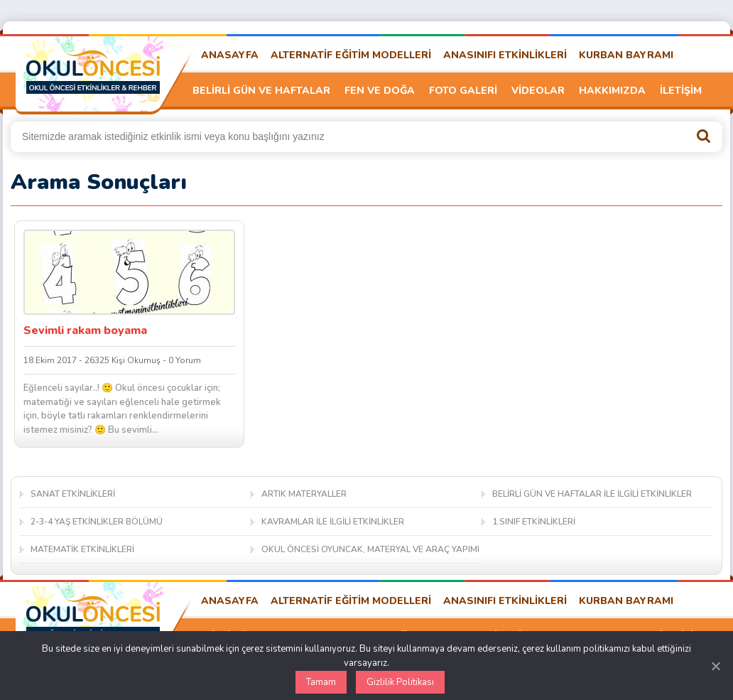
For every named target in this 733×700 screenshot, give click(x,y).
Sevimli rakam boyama (85, 330)
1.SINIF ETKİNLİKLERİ (534, 522)
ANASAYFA (230, 55)
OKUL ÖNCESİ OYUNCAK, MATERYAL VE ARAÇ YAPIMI (370, 549)
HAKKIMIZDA (612, 91)
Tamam (321, 682)
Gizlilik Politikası (400, 682)
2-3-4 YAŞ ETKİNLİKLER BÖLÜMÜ (97, 522)
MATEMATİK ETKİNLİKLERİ (82, 549)
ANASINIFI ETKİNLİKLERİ (505, 55)
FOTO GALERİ (463, 91)
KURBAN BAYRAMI (626, 55)
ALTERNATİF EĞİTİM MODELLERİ (351, 55)
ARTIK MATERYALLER (304, 494)
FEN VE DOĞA (380, 91)
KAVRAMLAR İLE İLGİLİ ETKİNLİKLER (333, 522)
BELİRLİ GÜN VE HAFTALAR (261, 91)
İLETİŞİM (681, 91)
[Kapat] (715, 666)
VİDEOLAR (538, 91)
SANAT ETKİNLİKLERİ (73, 494)
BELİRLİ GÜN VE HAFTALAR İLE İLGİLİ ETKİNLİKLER (592, 494)
